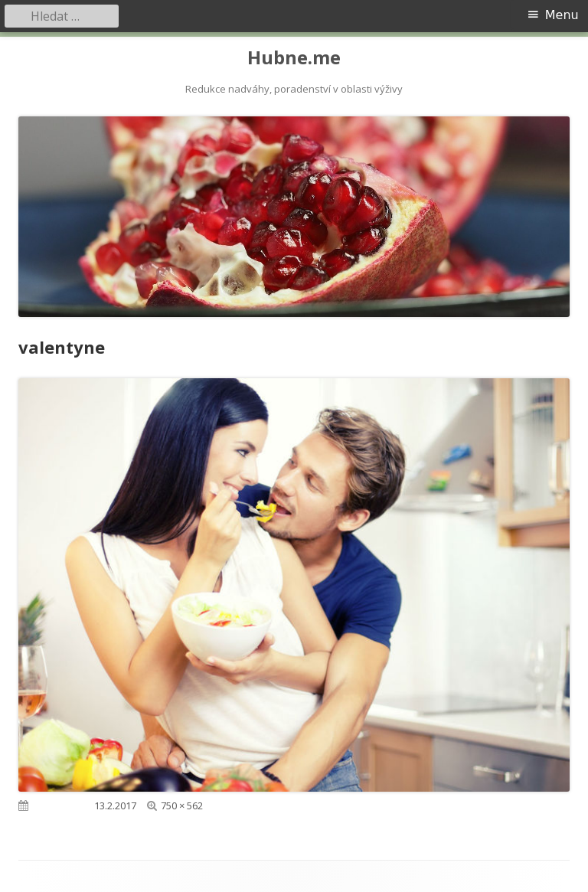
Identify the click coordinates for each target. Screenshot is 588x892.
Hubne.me (294, 58)
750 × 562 (182, 805)
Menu (562, 15)
